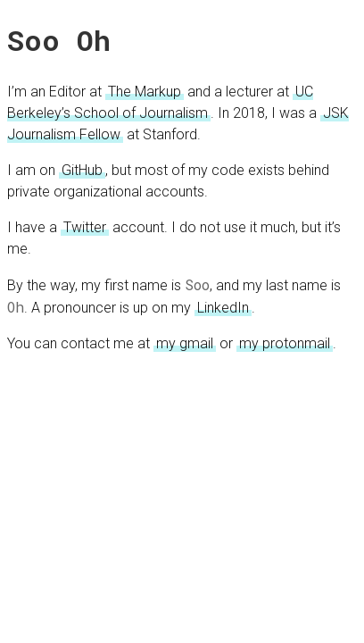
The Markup (145, 92)
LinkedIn (223, 308)
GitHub (82, 170)
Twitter (85, 227)
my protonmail (285, 343)
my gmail (185, 343)
